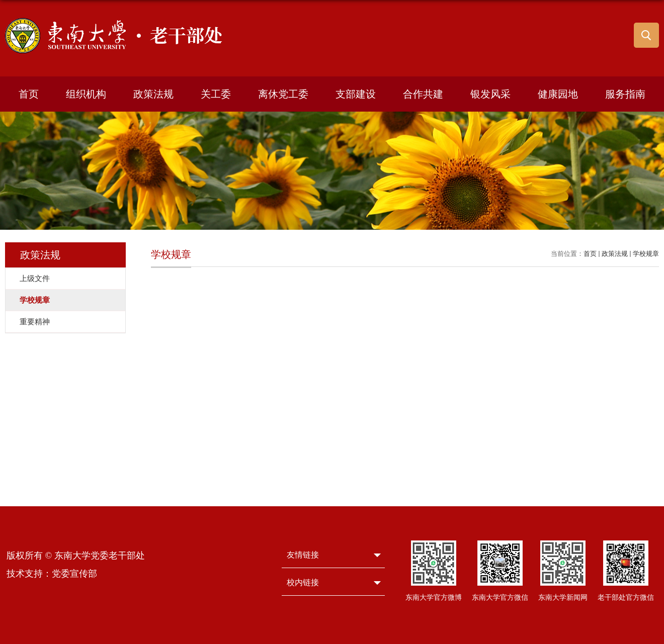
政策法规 (153, 94)
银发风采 (490, 94)
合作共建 (423, 94)
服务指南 (625, 94)
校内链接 (303, 582)
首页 (29, 94)
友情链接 (303, 555)
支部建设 (356, 94)
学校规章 (646, 254)
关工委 (216, 94)
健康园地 (558, 94)
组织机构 (86, 94)
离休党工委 (283, 94)
